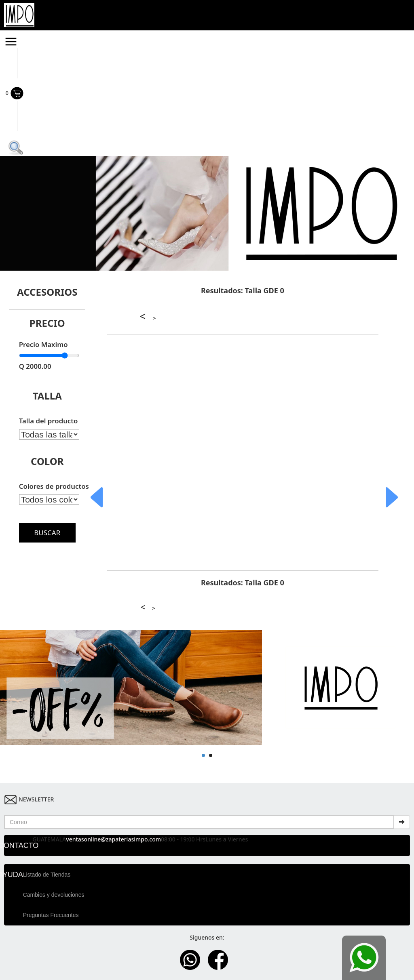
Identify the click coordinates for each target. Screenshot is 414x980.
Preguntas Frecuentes (51, 915)
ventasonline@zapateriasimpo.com (113, 839)
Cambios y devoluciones (54, 895)
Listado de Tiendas (47, 875)
